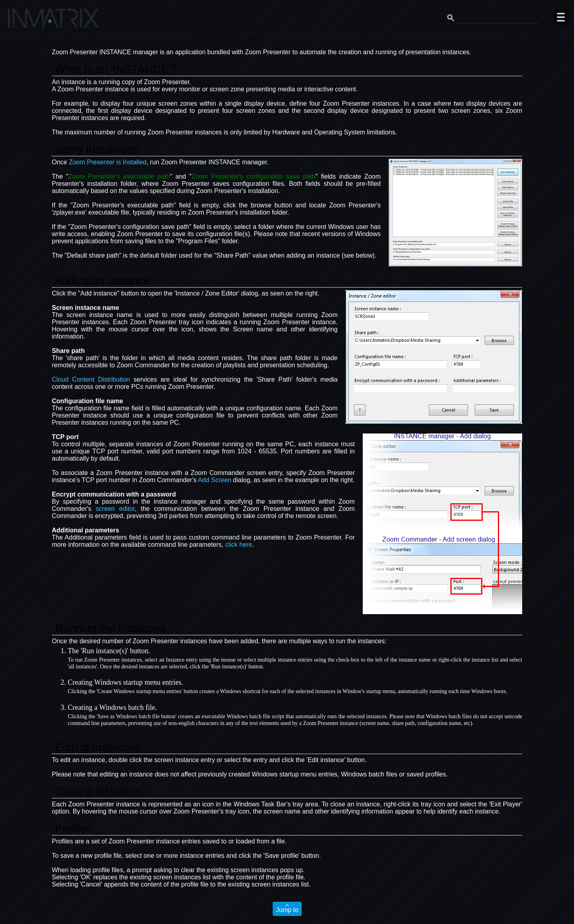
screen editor (115, 509)
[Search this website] (497, 17)
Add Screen (215, 480)
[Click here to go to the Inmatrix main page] (22, 21)
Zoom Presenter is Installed (108, 162)
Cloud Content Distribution (91, 379)
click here (239, 545)
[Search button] (450, 17)
